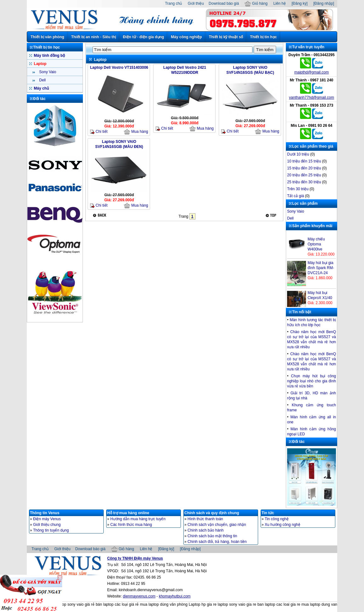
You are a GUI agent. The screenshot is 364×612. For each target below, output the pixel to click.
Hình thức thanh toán (205, 519)
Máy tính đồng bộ (49, 56)
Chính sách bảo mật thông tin (212, 536)
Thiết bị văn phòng (47, 37)
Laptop (40, 64)
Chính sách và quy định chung (212, 513)
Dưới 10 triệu (298, 154)
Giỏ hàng (256, 3)
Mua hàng (136, 132)
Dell (42, 80)
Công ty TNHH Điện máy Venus (135, 558)
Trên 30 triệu (298, 189)
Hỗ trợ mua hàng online (128, 513)
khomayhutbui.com (175, 596)
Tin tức (268, 513)
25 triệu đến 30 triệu (304, 182)
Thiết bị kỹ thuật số (226, 37)
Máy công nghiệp (186, 37)
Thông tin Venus (45, 513)
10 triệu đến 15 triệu (304, 161)
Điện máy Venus (47, 519)
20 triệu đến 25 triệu (304, 175)
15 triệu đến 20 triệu (304, 168)
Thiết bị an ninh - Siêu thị (94, 37)
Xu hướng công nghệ (283, 525)
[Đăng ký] (300, 3)
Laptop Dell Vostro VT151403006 (119, 68)
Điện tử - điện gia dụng (143, 37)
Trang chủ (173, 3)
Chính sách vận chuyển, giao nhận (217, 525)
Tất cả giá (295, 196)
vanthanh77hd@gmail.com (312, 97)
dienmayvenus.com (139, 596)
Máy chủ (41, 88)
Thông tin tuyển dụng (51, 530)
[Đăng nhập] (324, 3)
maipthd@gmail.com (312, 72)
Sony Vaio (47, 72)
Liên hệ (280, 3)
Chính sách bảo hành (205, 530)
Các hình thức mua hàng (131, 525)
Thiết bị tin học (263, 37)
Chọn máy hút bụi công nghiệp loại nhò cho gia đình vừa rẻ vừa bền (312, 381)
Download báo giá (224, 3)
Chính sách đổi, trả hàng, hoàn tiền (217, 542)
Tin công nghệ (277, 519)
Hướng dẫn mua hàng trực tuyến (138, 519)
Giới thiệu (196, 3)
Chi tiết (99, 132)
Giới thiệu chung (47, 525)
